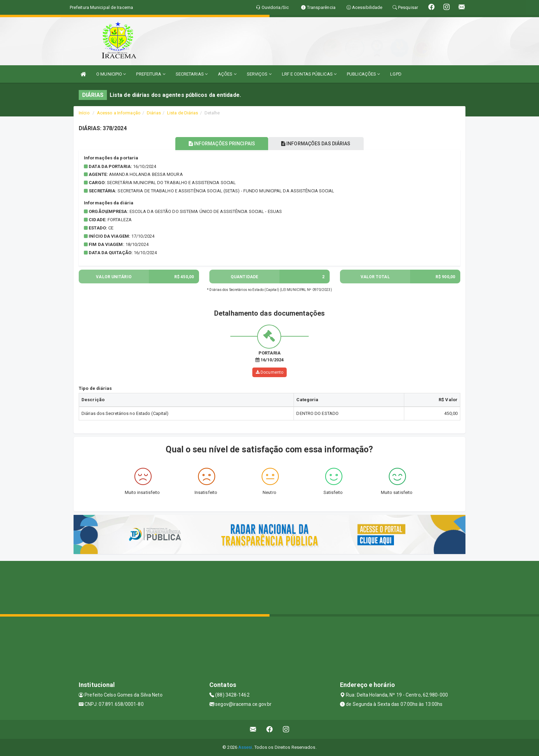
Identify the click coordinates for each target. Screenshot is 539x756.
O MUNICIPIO (111, 74)
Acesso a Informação (119, 113)
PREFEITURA (151, 74)
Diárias (154, 113)
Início (84, 113)
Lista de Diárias (183, 113)
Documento (269, 372)
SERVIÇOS (259, 74)
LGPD (396, 74)
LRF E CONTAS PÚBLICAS (309, 74)
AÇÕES (227, 74)
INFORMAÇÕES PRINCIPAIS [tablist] (221, 144)
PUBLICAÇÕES (363, 74)
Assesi (245, 747)
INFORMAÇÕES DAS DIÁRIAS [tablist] (317, 144)
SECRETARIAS (192, 74)
